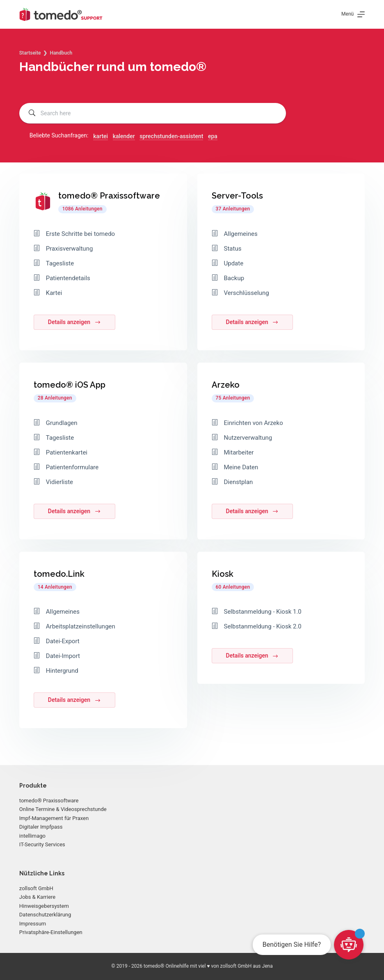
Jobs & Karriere (37, 897)
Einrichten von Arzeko (254, 423)
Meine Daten (241, 467)
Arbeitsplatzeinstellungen (81, 626)
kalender (124, 136)
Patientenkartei (67, 452)
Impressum (33, 924)
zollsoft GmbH (36, 888)
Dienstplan (239, 482)
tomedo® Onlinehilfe (166, 966)
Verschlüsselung (247, 293)
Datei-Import (63, 656)
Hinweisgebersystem (44, 906)
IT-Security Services (42, 844)
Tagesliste (60, 263)
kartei (101, 136)
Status (233, 249)
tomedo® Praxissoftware (49, 801)
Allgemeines (63, 612)
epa (213, 136)
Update (234, 263)
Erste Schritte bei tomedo (80, 234)
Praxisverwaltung (70, 249)
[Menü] (353, 14)
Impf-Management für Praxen (54, 818)
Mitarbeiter (239, 452)
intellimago (32, 836)
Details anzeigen (74, 322)
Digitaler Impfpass (41, 827)
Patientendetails (68, 278)
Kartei (54, 293)
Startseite (30, 53)
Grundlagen (62, 423)
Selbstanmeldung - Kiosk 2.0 (263, 626)
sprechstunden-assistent (171, 136)
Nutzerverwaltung (248, 438)
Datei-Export (63, 641)
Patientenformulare (72, 467)
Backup (234, 278)
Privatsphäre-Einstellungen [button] (51, 932)
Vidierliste (59, 482)
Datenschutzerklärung (45, 915)
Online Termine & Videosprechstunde (63, 809)
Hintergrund (62, 671)
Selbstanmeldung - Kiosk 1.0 (263, 612)
